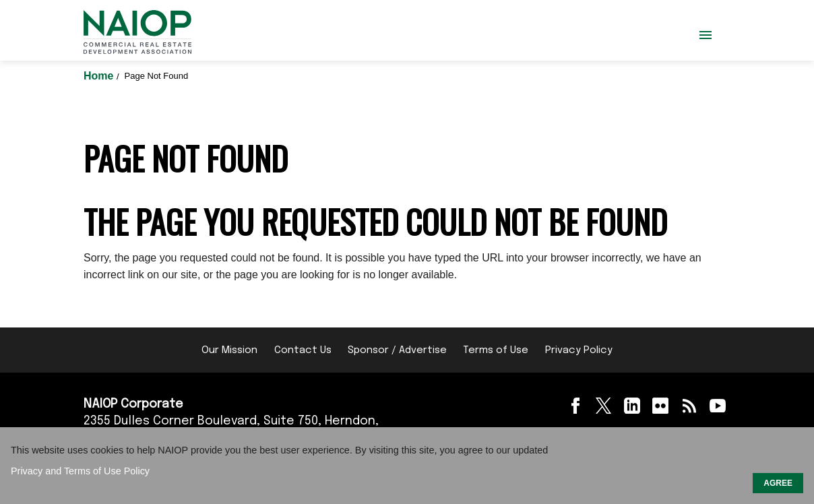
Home (100, 76)
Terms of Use (496, 350)
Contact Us (303, 350)
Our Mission (229, 350)
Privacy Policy (579, 350)
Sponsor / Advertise (397, 350)
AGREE (778, 483)
